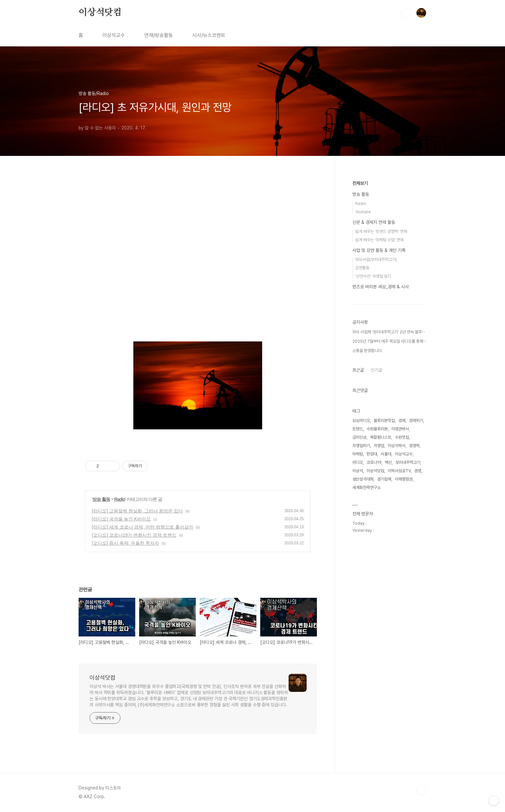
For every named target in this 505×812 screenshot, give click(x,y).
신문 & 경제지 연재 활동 (374, 222)
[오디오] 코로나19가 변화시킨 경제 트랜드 (134, 535)
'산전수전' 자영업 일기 (373, 276)
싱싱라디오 (361, 420)
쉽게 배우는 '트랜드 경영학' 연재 (381, 231)
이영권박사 (400, 429)
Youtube (363, 212)
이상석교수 (114, 35)
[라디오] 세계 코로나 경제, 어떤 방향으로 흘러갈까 (143, 527)
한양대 (372, 454)
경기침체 (384, 479)
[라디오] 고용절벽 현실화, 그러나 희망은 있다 (137, 511)
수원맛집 (402, 437)
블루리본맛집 (384, 420)
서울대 (386, 454)
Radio (120, 499)
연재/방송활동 (159, 35)
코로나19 (374, 462)
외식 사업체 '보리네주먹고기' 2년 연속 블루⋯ (389, 332)
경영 (418, 471)
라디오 (358, 462)
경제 (402, 420)
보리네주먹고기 (408, 462)
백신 (388, 462)
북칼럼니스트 (381, 437)
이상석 (358, 471)
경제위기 (416, 420)
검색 (406, 13)
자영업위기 (361, 446)
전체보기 (360, 183)
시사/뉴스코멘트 (209, 35)
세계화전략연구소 (367, 487)
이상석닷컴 (100, 13)
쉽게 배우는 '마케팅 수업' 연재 (379, 240)
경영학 (414, 446)
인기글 (376, 370)
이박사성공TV (399, 471)
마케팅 (358, 454)
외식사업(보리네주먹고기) (376, 259)
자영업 (379, 446)
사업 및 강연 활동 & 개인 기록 (379, 250)
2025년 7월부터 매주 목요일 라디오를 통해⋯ (389, 341)
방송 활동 (101, 499)
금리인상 (359, 437)
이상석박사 (397, 446)
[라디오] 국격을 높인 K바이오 (121, 519)
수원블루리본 (377, 429)
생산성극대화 (363, 479)
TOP (421, 790)
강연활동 (362, 268)
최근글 (358, 370)
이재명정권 (404, 479)
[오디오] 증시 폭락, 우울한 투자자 (125, 543)
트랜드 (358, 429)
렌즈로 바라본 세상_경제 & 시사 (381, 287)
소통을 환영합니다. (367, 351)
